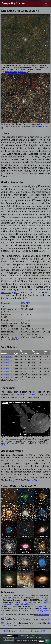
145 (22, 380)
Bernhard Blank (11, 72)
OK (47, 641)
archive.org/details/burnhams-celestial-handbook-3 (26, 603)
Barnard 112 (7, 362)
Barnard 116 (7, 371)
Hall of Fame (24, 631)
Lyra (16, 292)
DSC (6, 631)
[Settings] (45, 631)
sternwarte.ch (43, 606)
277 (17, 339)
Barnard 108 (7, 356)
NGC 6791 (6, 292)
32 (29, 71)
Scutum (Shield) (26, 395)
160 (5, 445)
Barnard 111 (7, 359)
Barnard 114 (7, 365)
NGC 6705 (26, 303)
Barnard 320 (7, 377)
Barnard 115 (7, 368)
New (13, 631)
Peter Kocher (43, 126)
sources (32, 635)
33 (2, 128)
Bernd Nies (33, 480)
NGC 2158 (28, 290)
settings (42, 641)
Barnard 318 (7, 374)
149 (2, 445)
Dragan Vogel (23, 72)
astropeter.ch (45, 608)
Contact (37, 631)
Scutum (5, 403)
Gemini (42, 290)
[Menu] (46, 3)
